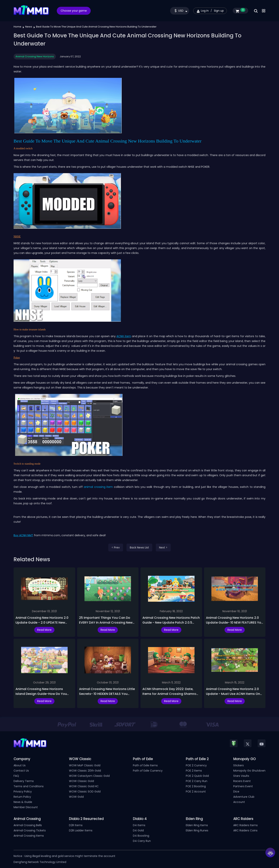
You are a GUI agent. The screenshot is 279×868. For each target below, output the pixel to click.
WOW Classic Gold (81, 781)
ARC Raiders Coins (245, 830)
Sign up (219, 11)
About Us (20, 765)
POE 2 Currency (196, 765)
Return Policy (22, 797)
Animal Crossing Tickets (30, 830)
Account (239, 802)
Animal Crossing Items (29, 836)
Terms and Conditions (29, 786)
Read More (44, 630)
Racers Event (242, 781)
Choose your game (74, 11)
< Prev (116, 547)
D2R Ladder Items (81, 830)
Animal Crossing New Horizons (35, 56)
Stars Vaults (241, 776)
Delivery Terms (24, 781)
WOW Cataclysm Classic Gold (89, 776)
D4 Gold (138, 830)
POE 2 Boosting (196, 786)
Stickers (239, 765)
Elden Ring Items (197, 825)
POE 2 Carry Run (197, 781)
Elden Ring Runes (197, 830)
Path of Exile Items (145, 765)
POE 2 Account (196, 792)
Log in (205, 11)
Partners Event (243, 786)
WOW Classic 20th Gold (85, 771)
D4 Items (139, 825)
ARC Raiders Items (245, 825)
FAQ (16, 776)
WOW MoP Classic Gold (85, 765)
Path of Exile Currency (148, 771)
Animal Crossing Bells (28, 825)
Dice (236, 792)
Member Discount (26, 807)
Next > (163, 547)
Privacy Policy (23, 792)
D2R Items (76, 825)
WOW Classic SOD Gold (85, 792)
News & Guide (23, 802)
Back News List (139, 547)
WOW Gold (76, 797)
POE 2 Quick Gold (197, 776)
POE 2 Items (194, 771)
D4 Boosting (141, 836)
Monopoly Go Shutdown (249, 771)
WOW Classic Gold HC (84, 786)
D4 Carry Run (142, 841)
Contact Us (21, 771)
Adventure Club (244, 797)
